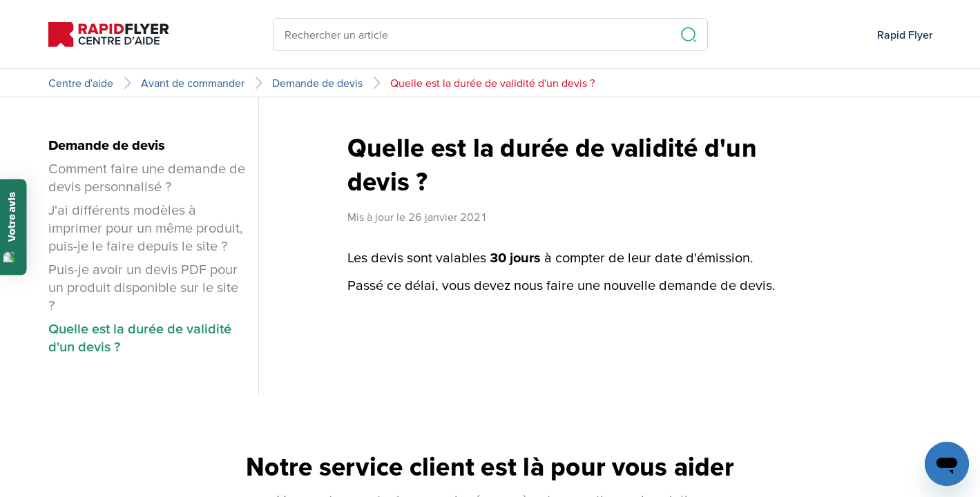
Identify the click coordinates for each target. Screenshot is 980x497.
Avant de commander (193, 83)
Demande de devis (317, 83)
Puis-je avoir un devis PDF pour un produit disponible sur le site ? (143, 287)
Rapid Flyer (905, 35)
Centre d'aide (81, 83)
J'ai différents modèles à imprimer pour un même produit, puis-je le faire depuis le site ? (146, 228)
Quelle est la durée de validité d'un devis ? (493, 83)
